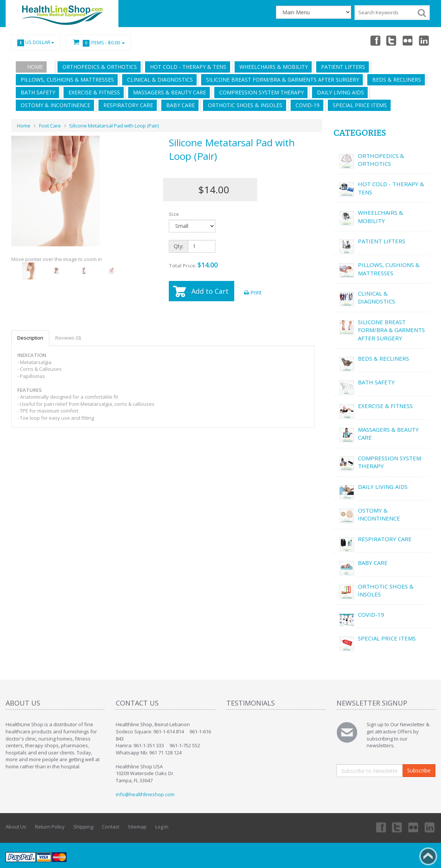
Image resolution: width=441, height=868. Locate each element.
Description (30, 338)
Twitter (391, 40)
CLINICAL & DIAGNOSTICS (158, 80)
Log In (162, 827)
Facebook (375, 40)
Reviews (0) (68, 338)
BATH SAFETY (36, 92)
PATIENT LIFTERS (342, 67)
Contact (111, 827)
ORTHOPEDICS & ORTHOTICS (98, 67)
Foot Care (50, 126)
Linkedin (424, 40)
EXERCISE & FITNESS (93, 92)
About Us (16, 827)
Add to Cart (210, 291)
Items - (98, 43)
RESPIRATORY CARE (127, 105)
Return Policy (50, 827)
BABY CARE (179, 105)
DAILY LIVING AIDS (339, 92)
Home (35, 67)
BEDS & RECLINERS (395, 80)
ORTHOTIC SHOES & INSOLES (244, 105)
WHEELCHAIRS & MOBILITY (272, 67)
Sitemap (137, 827)
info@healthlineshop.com (145, 794)
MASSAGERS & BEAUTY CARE (168, 92)
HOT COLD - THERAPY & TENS (187, 67)
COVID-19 (306, 105)
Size (174, 214)
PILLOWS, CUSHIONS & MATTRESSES (66, 80)
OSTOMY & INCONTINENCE (54, 105)
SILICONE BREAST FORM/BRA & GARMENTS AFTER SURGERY (281, 80)
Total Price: (193, 265)
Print (253, 292)
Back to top (428, 856)
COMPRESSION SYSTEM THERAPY (260, 92)
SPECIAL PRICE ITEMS (358, 105)
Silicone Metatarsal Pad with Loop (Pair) (114, 126)
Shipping (83, 827)
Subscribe (419, 770)
